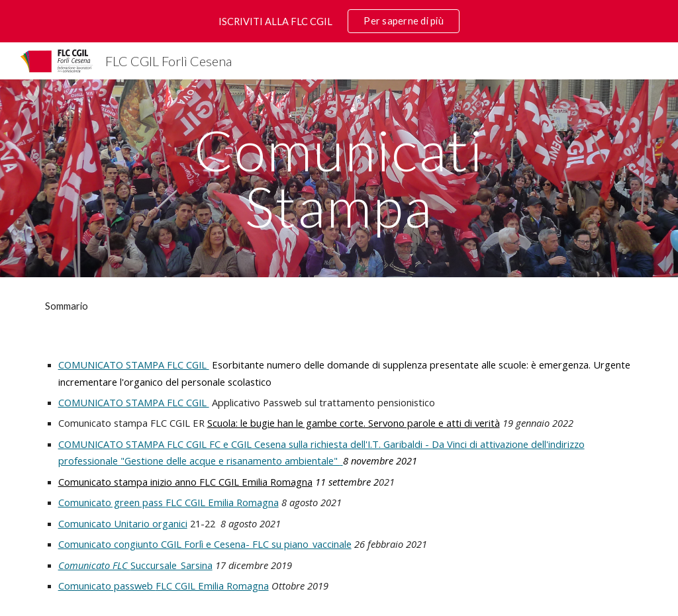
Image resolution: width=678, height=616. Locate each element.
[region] (339, 21)
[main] (339, 178)
